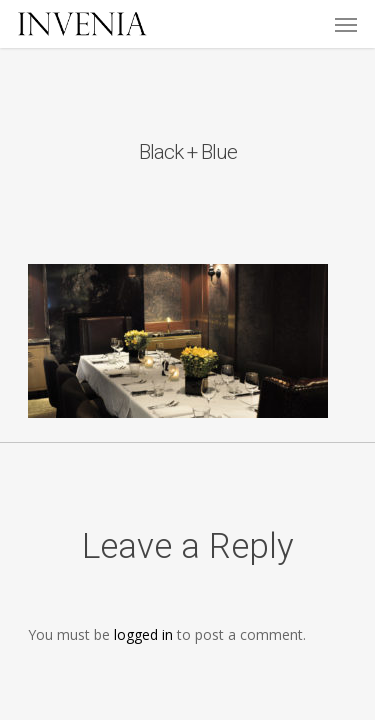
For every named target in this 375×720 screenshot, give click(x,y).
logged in (143, 634)
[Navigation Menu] (346, 24)
